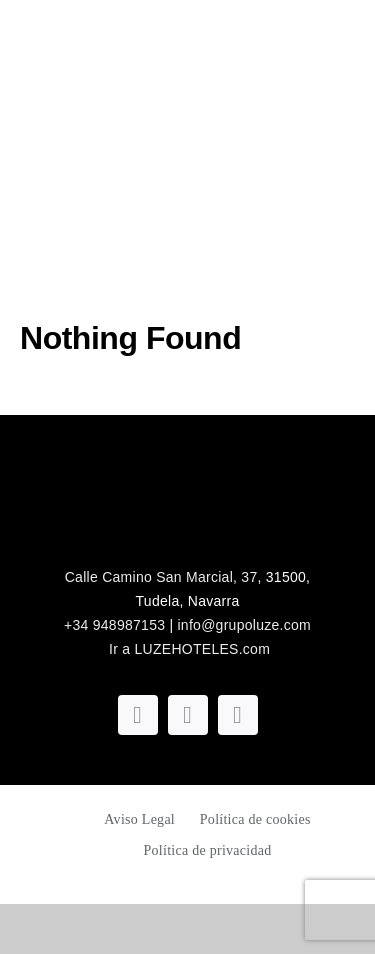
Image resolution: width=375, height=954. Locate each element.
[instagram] (188, 715)
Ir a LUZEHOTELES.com (189, 649)
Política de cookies (255, 819)
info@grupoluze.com (243, 625)
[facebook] (138, 715)
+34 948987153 (114, 625)
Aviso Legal (139, 819)
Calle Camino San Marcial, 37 (161, 577)
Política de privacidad (207, 850)
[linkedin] (238, 715)
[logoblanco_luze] (188, 474)
